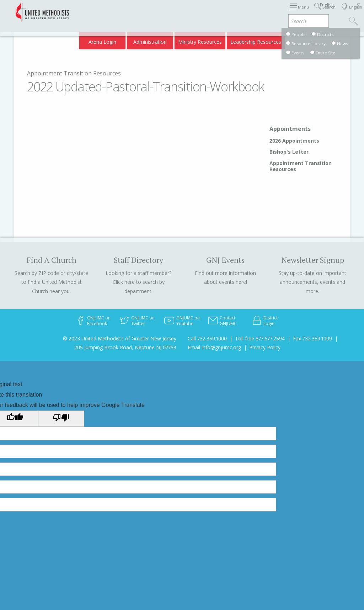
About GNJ (240, 12)
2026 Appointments (294, 141)
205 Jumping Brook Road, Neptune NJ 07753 (125, 347)
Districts (267, 12)
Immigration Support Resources (184, 12)
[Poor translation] (61, 419)
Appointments (290, 129)
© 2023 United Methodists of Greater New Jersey (120, 338)
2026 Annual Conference (113, 12)
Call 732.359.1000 (207, 338)
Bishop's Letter (289, 152)
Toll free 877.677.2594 (260, 338)
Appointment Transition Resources (74, 73)
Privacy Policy (265, 347)
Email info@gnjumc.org (214, 347)
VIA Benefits (272, 40)
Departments (299, 12)
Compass (303, 40)
